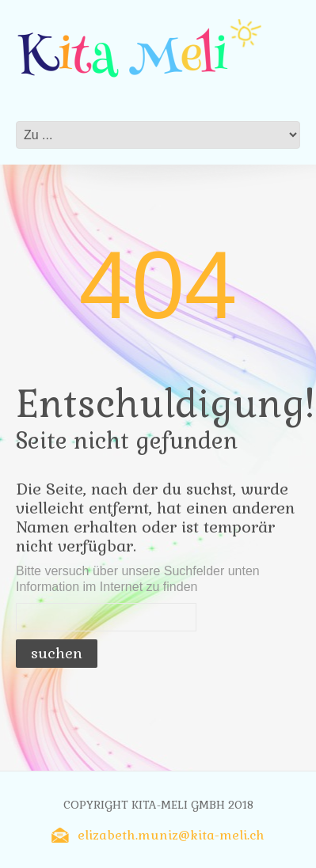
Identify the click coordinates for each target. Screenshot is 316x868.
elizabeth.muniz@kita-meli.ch (171, 835)
